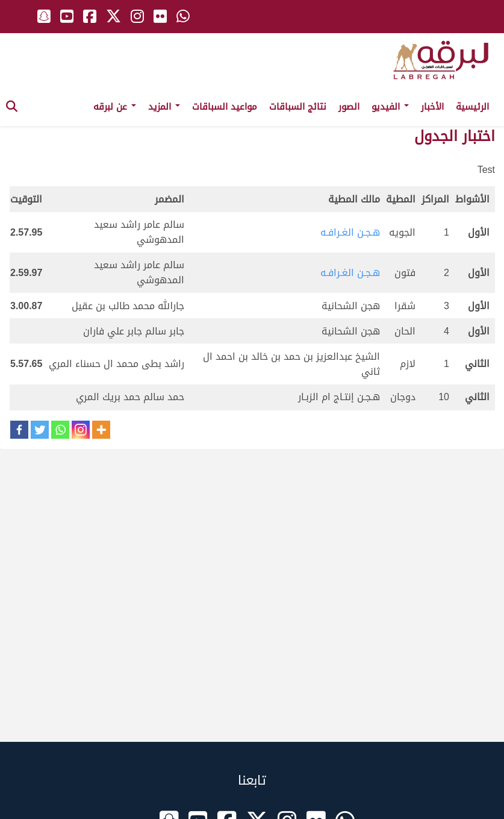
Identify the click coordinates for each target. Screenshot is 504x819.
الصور (349, 107)
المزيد (164, 107)
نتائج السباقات (298, 107)
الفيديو (390, 107)
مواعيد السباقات (225, 107)
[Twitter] (40, 430)
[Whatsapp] (60, 430)
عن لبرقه (115, 107)
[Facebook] (19, 430)
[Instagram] (81, 430)
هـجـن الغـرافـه (350, 232)
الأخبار (432, 107)
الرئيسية (472, 107)
